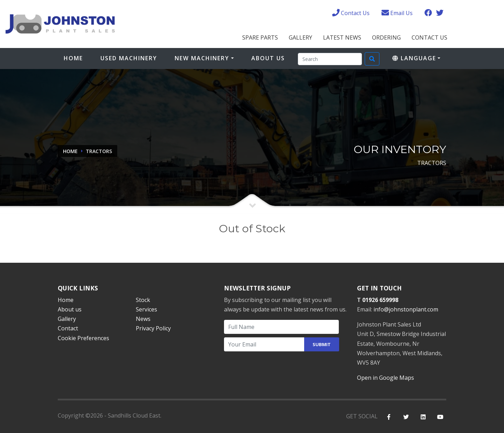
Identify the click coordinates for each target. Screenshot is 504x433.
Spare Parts (260, 37)
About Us (268, 58)
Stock (143, 300)
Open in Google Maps (386, 378)
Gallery (300, 37)
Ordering (386, 37)
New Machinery (202, 58)
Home (73, 58)
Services (146, 309)
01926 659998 (380, 300)
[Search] (330, 59)
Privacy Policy (153, 328)
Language (414, 58)
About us (70, 309)
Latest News (342, 37)
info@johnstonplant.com (406, 309)
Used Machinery (129, 58)
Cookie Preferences (83, 338)
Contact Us (429, 37)
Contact (68, 328)
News (143, 319)
